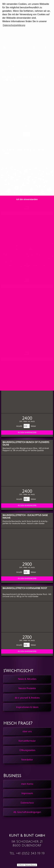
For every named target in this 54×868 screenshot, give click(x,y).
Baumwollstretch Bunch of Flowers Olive (26, 443)
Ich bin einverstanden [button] (27, 199)
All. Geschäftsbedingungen (27, 812)
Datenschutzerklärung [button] (14, 25)
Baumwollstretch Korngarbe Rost (25, 588)
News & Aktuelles (27, 679)
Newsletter (27, 760)
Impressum (27, 793)
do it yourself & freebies (27, 698)
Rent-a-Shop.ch (31, 865)
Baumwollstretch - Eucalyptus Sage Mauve (25, 516)
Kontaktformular (27, 741)
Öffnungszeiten (27, 750)
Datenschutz (27, 803)
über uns (27, 731)
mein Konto (27, 784)
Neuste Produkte (27, 688)
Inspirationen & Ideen (27, 707)
